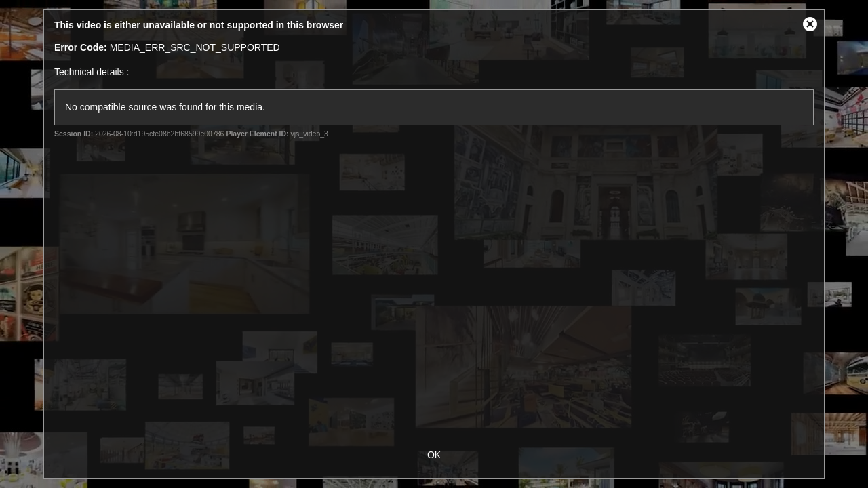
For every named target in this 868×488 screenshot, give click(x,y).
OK (434, 455)
